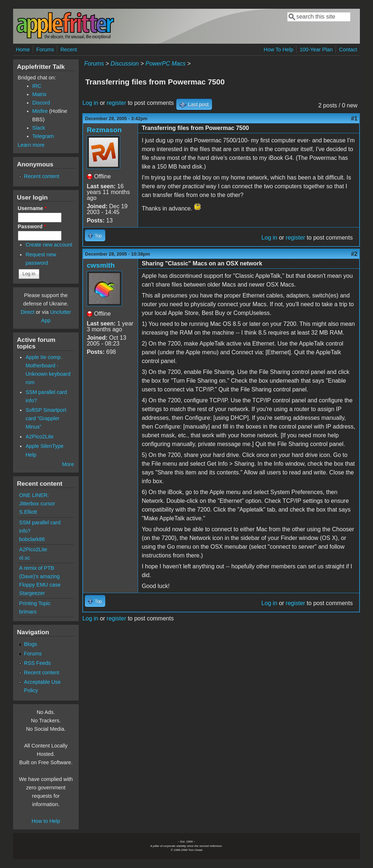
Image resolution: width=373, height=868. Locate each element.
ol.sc (25, 558)
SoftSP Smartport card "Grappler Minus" (46, 418)
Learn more (31, 145)
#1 (354, 119)
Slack (39, 128)
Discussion (125, 64)
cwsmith (101, 265)
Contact (348, 50)
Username (32, 208)
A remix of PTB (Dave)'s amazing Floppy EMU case (40, 576)
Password (32, 226)
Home (23, 50)
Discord (41, 103)
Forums (45, 50)
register (116, 103)
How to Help (46, 821)
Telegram (43, 136)
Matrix (40, 94)
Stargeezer (32, 593)
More (68, 464)
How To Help (278, 50)
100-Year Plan (316, 50)
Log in (90, 103)
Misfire (40, 111)
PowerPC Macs (165, 64)
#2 (354, 254)
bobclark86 (32, 539)
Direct (28, 312)
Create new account (49, 245)
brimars (28, 612)
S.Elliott (28, 512)
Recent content (42, 176)
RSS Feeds (38, 663)
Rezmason (104, 130)
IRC (37, 86)
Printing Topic (35, 603)
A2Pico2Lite (40, 437)
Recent (69, 50)
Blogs (31, 644)
